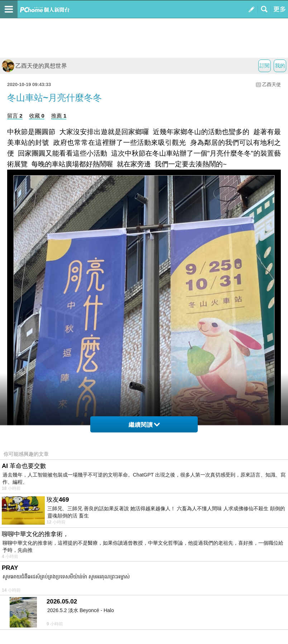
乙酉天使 (272, 84)
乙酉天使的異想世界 (34, 66)
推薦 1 (59, 116)
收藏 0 (37, 116)
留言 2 (15, 116)
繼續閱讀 (144, 425)
